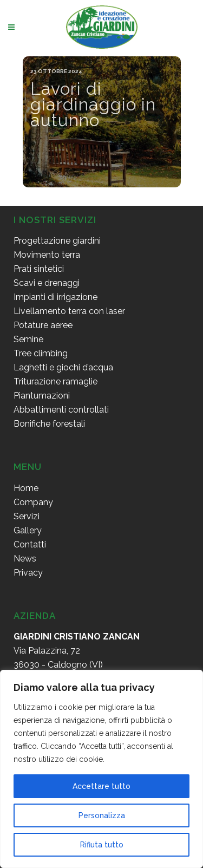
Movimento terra (47, 255)
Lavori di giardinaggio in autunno (93, 104)
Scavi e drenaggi (47, 283)
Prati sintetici (39, 269)
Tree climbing (41, 353)
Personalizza (102, 815)
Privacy (28, 573)
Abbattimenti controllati (61, 410)
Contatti (30, 544)
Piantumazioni (42, 396)
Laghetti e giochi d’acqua (63, 367)
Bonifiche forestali (49, 424)
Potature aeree (43, 325)
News (25, 559)
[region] (101, 769)
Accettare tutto (101, 786)
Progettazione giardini (57, 241)
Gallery (28, 530)
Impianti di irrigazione (55, 297)
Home (26, 488)
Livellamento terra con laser (69, 311)
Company (33, 502)
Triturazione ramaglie (55, 381)
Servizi (27, 516)
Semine (28, 339)
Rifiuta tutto (102, 845)
